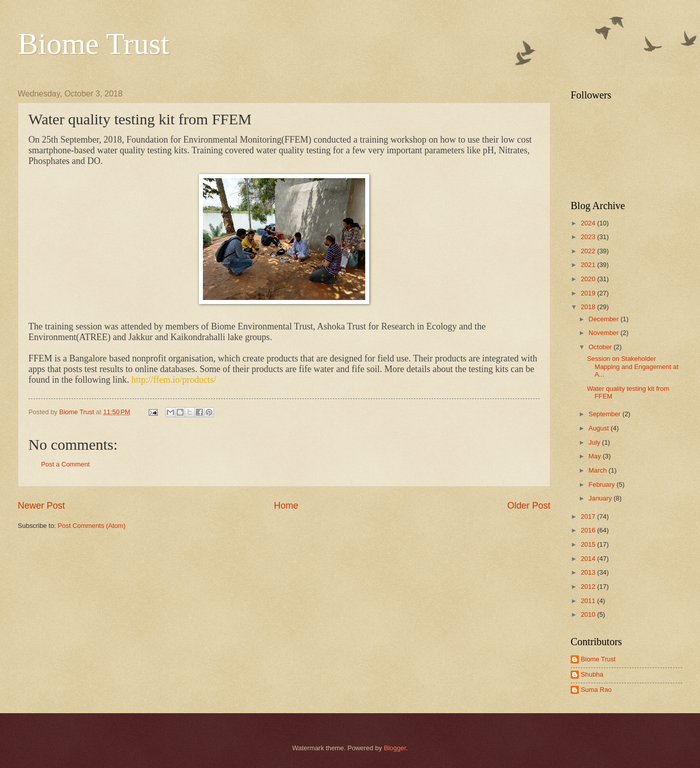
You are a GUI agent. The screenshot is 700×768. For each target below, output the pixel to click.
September (605, 414)
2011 (589, 601)
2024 (589, 223)
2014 (589, 559)
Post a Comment (65, 464)
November (604, 333)
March (598, 470)
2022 (589, 251)
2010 (589, 614)
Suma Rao (596, 690)
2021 (589, 265)
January (601, 498)
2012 (589, 587)
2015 (589, 544)
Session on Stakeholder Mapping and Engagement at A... (633, 366)
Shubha (592, 674)
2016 (589, 530)
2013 (589, 572)
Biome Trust (93, 44)
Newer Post (41, 506)
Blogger (395, 748)
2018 (589, 307)
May (596, 456)
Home (286, 506)
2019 (589, 293)
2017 (589, 516)
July (595, 442)
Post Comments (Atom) (92, 526)
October (601, 347)
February (602, 485)
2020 (589, 279)
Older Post (529, 506)
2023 (589, 237)
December (604, 319)
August (600, 428)
